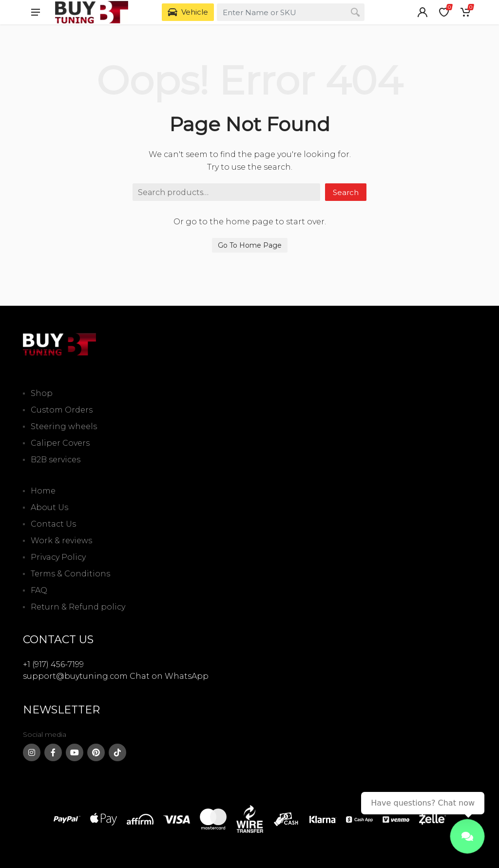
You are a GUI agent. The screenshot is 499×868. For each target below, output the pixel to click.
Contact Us (53, 524)
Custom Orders (62, 410)
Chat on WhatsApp (169, 676)
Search (346, 192)
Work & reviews (61, 541)
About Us (49, 507)
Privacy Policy (58, 557)
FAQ (39, 590)
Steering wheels (64, 426)
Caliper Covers (60, 443)
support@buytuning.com (75, 676)
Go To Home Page (250, 245)
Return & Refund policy (78, 607)
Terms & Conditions (70, 574)
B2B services (56, 460)
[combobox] (291, 12)
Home (43, 491)
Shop (42, 393)
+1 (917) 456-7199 (53, 664)
